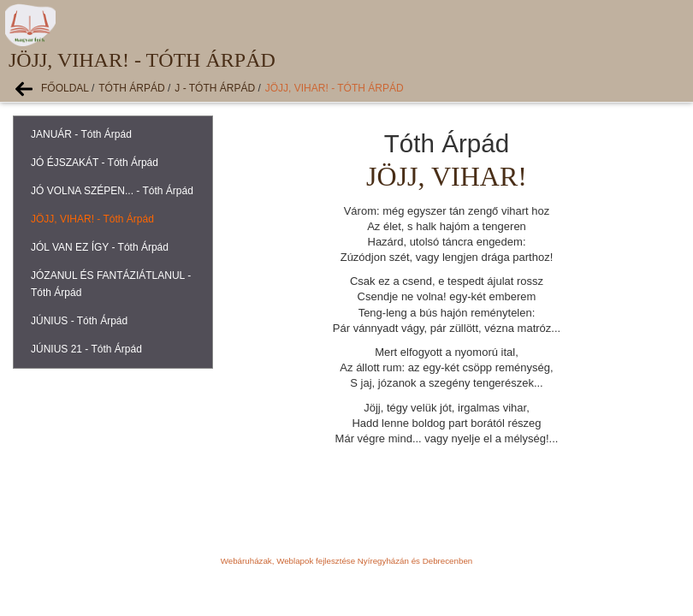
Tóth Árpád (131, 88)
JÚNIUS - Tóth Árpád (79, 321)
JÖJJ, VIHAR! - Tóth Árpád (335, 88)
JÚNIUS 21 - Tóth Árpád (86, 349)
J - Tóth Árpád (215, 88)
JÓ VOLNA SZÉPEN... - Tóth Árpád (112, 191)
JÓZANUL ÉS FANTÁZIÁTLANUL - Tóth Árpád (111, 284)
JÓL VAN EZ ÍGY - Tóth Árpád (100, 247)
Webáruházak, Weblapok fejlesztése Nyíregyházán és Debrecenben (346, 561)
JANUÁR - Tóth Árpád (81, 134)
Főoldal (65, 88)
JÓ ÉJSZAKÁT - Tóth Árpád (95, 163)
